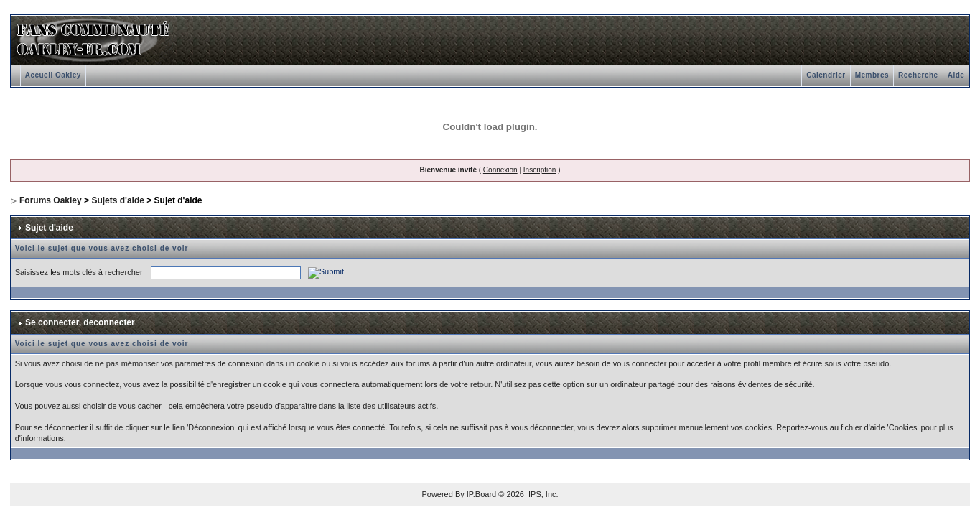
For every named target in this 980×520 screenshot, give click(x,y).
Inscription (540, 170)
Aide (956, 75)
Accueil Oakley (53, 75)
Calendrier (826, 75)
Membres (872, 75)
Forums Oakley (51, 200)
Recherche (918, 75)
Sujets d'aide (118, 200)
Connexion (500, 170)
